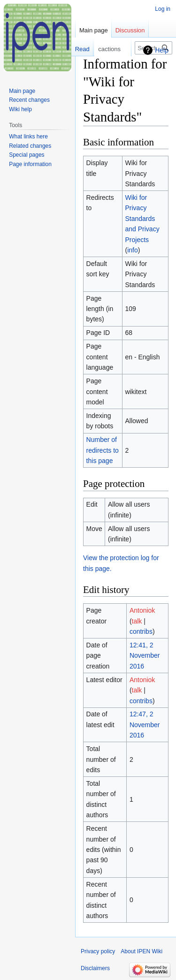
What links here (28, 137)
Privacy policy (98, 951)
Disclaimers (95, 968)
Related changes (30, 146)
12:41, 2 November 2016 (145, 656)
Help (162, 50)
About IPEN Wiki (142, 951)
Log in (163, 9)
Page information (30, 164)
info (133, 250)
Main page (94, 30)
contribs (141, 631)
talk (137, 621)
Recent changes (29, 100)
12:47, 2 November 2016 (145, 725)
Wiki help (20, 109)
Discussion (130, 30)
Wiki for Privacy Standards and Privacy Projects (142, 219)
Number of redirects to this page (103, 450)
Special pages (27, 155)
